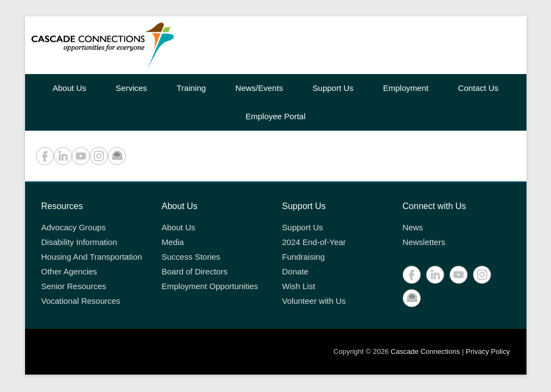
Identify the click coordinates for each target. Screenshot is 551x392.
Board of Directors (195, 271)
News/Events (259, 88)
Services (131, 88)
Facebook (45, 156)
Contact (117, 156)
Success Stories (191, 257)
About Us (69, 88)
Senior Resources (74, 286)
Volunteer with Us (314, 301)
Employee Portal (275, 116)
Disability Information (79, 242)
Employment (406, 88)
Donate (295, 271)
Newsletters (424, 242)
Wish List (299, 286)
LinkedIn (63, 156)
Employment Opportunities (210, 286)
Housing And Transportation (92, 257)
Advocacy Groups (74, 227)
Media (173, 242)
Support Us (333, 88)
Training (191, 88)
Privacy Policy (488, 351)
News (413, 227)
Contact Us (478, 88)
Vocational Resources (81, 301)
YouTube (81, 156)
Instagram (99, 156)
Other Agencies (69, 271)
